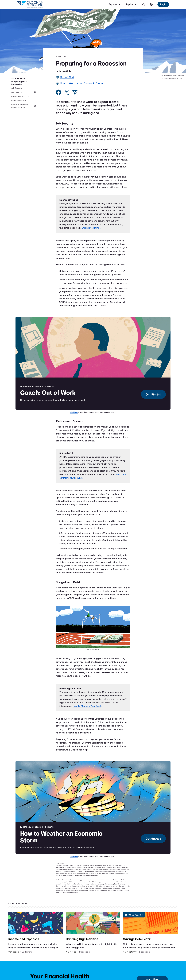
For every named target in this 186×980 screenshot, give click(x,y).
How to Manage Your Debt (87, 706)
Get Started (153, 394)
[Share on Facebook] (59, 92)
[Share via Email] (75, 93)
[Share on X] (67, 93)
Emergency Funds (91, 228)
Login (163, 4)
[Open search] (143, 4)
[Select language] (151, 4)
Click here (74, 412)
